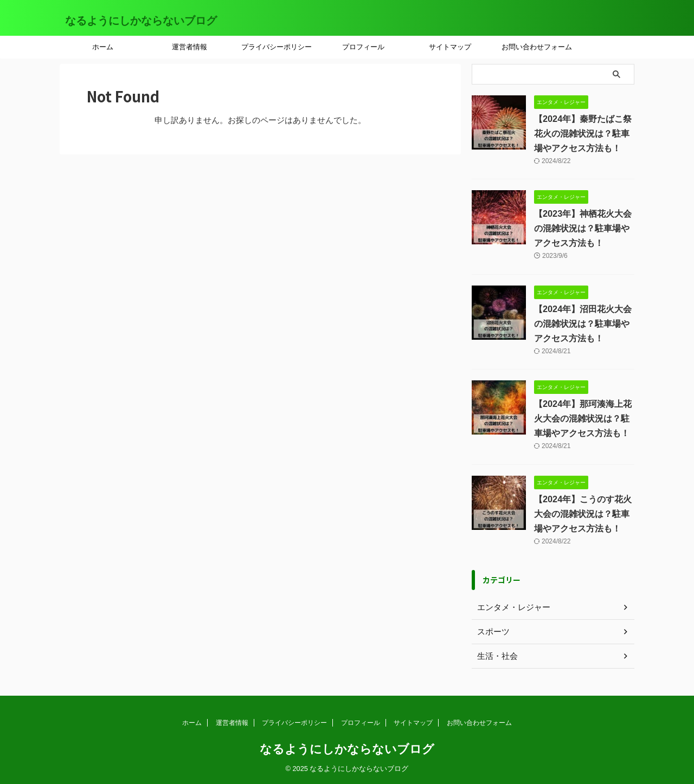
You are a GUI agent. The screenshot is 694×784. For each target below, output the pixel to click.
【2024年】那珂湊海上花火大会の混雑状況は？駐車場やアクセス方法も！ (583, 419)
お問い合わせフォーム (537, 47)
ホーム (103, 47)
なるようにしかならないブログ (141, 21)
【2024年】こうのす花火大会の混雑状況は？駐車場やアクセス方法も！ (583, 514)
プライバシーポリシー (277, 47)
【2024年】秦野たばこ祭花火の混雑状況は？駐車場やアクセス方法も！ (583, 134)
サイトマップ (450, 47)
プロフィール (363, 47)
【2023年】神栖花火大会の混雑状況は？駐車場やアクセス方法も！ (583, 228)
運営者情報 (189, 47)
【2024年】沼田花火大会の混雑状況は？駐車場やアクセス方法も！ (583, 324)
